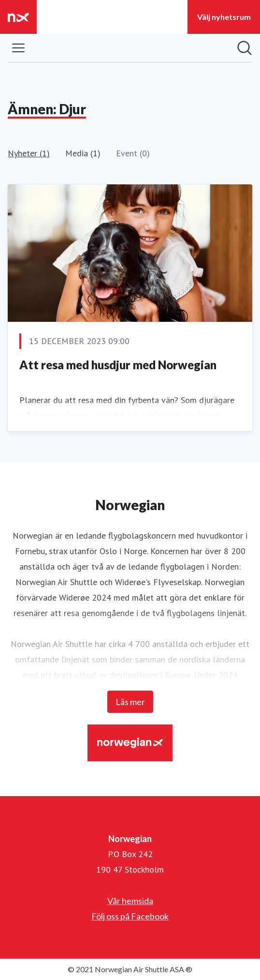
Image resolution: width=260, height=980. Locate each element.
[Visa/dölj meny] (18, 48)
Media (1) (83, 153)
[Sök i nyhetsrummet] (245, 48)
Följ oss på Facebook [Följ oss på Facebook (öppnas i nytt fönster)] (130, 916)
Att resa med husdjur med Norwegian (118, 365)
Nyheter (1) (29, 153)
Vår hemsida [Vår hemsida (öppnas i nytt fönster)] (130, 901)
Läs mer (130, 702)
